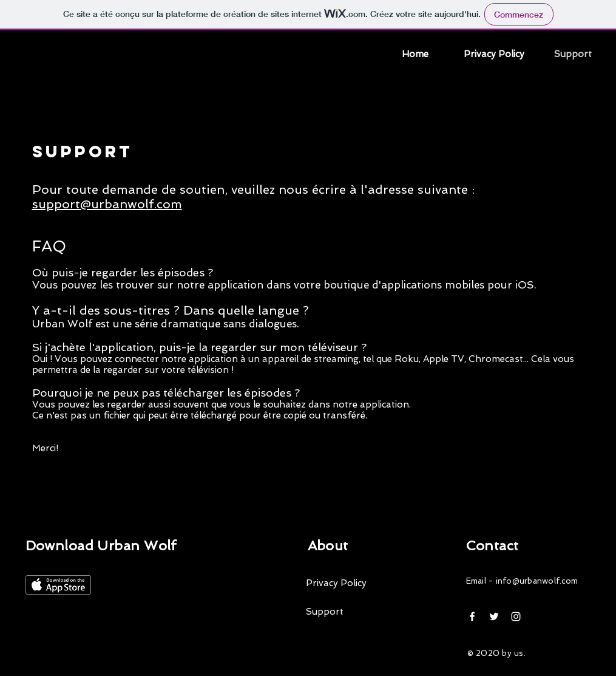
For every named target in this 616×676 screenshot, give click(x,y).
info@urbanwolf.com (537, 581)
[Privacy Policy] (360, 583)
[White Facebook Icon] (472, 616)
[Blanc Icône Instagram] (516, 616)
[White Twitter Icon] (494, 616)
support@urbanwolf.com (107, 204)
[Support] (360, 612)
